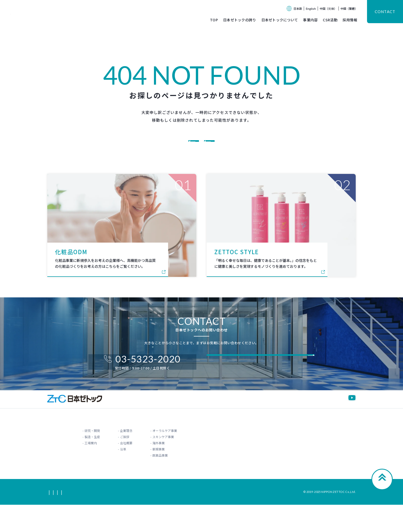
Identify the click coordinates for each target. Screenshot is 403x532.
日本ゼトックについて (280, 20)
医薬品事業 (178, 482)
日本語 (298, 8)
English (311, 8)
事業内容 (310, 20)
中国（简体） (328, 8)
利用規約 (96, 519)
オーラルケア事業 (182, 457)
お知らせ (299, 449)
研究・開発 (62, 457)
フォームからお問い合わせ (252, 376)
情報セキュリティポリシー (159, 519)
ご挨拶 (114, 463)
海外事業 (176, 470)
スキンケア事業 (181, 463)
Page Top (382, 510)
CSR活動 (330, 20)
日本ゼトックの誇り (240, 20)
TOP (214, 20)
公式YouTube (340, 419)
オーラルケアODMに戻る (245, 144)
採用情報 (350, 20)
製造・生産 (62, 463)
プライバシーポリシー (121, 519)
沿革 (113, 476)
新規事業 (176, 476)
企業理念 (116, 457)
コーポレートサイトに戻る (164, 144)
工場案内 (60, 470)
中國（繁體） (349, 8)
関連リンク (78, 519)
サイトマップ (57, 519)
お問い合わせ (338, 449)
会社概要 (116, 470)
